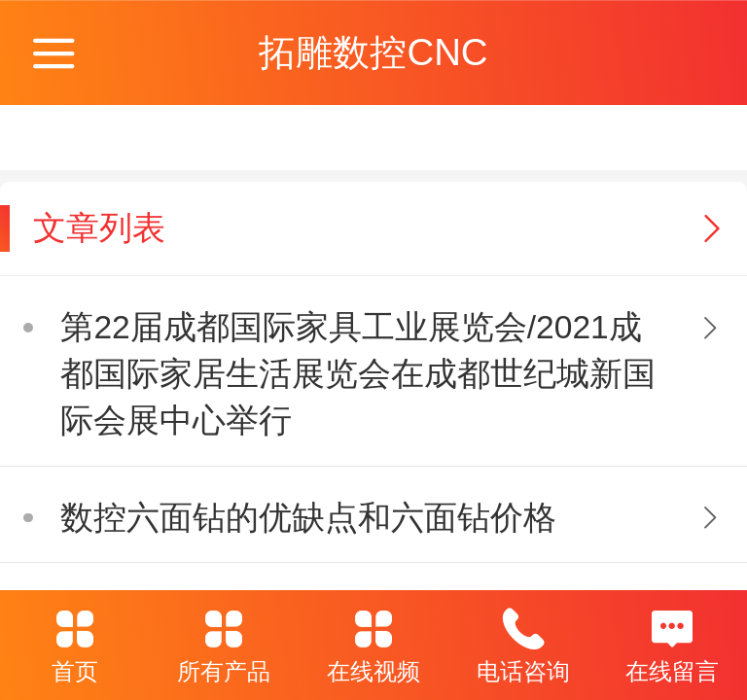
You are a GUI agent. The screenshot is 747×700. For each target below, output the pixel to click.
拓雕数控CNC (373, 52)
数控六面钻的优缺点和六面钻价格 (308, 518)
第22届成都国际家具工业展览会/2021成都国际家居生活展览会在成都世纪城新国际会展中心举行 (358, 374)
